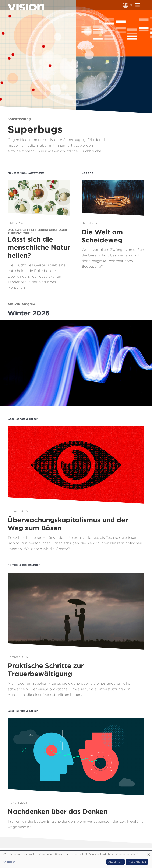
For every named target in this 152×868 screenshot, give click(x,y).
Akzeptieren (137, 862)
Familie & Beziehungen (24, 565)
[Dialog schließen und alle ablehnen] (149, 853)
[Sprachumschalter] (125, 5)
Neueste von (26, 173)
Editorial (88, 173)
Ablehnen (115, 862)
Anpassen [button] (9, 862)
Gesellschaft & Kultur (23, 419)
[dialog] (76, 859)
